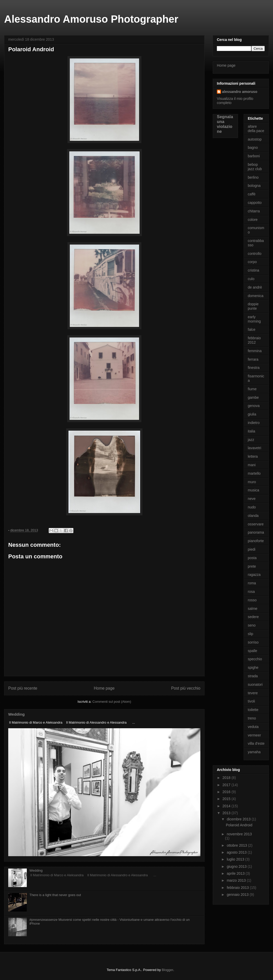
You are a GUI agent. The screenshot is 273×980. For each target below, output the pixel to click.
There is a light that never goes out (55, 895)
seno (252, 625)
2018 (227, 778)
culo (251, 279)
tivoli (251, 701)
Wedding (16, 714)
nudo (252, 507)
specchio (255, 659)
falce (252, 329)
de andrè (255, 287)
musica (253, 490)
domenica (256, 296)
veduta (253, 727)
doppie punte (253, 306)
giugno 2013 (237, 866)
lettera (253, 456)
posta (252, 558)
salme (253, 609)
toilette (253, 710)
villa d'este (256, 743)
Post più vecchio (186, 688)
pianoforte (256, 541)
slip (250, 634)
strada (253, 676)
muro (252, 482)
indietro (254, 423)
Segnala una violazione (225, 124)
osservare (256, 524)
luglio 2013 (236, 859)
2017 (227, 785)
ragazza (254, 575)
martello (254, 473)
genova (254, 406)
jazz (251, 440)
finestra (254, 368)
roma (252, 583)
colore (253, 220)
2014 (227, 806)
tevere (253, 693)
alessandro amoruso (240, 92)
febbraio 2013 (238, 888)
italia (251, 431)
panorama (256, 532)
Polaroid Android (239, 825)
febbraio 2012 (254, 340)
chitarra (254, 211)
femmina (255, 351)
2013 (227, 813)
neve (252, 499)
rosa (251, 592)
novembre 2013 (239, 834)
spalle (253, 651)
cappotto (255, 203)
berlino (253, 177)
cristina (253, 270)
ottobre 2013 (237, 845)
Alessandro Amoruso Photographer (91, 19)
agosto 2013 (237, 852)
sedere (253, 617)
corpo (252, 262)
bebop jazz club (255, 167)
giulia (252, 414)
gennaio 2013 (238, 895)
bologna (254, 186)
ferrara (253, 359)
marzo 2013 (237, 880)
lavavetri (254, 448)
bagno (253, 148)
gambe (253, 397)
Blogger (167, 970)
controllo (255, 254)
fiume (252, 389)
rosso (252, 600)
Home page (104, 688)
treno (252, 718)
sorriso (253, 642)
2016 (227, 792)
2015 (227, 799)
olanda (253, 516)
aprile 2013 (236, 873)
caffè (252, 194)
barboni (254, 156)
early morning (254, 319)
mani (252, 465)
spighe (253, 667)
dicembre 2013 (239, 819)
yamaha (254, 752)
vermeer (254, 735)
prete (252, 566)
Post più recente (23, 688)
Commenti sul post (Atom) (112, 702)
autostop (255, 139)
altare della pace (256, 129)
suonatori (255, 684)
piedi (252, 549)
